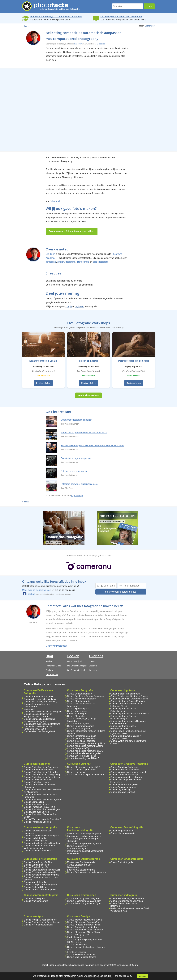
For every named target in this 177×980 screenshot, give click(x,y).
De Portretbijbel (74, 661)
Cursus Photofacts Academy (81, 955)
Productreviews (75, 937)
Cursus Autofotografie (35, 898)
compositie (51, 262)
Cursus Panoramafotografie (81, 726)
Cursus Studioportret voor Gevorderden (80, 866)
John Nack (55, 201)
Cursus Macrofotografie (35, 841)
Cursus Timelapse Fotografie (81, 741)
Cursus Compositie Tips (79, 748)
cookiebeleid (125, 976)
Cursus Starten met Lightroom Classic (129, 696)
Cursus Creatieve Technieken (125, 767)
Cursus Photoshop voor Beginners (41, 767)
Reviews (50, 661)
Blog (49, 656)
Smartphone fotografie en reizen (76, 420)
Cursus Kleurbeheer (77, 716)
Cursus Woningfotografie (36, 901)
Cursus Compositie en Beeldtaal (40, 719)
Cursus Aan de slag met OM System (85, 746)
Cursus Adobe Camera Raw (38, 780)
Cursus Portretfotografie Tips (38, 862)
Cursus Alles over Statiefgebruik (40, 731)
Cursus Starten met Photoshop (39, 770)
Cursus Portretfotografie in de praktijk (42, 870)
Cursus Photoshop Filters (36, 804)
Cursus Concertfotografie (79, 694)
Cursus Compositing (34, 802)
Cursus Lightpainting (120, 790)
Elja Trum (78, 44)
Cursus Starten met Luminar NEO (84, 767)
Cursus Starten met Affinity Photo (83, 932)
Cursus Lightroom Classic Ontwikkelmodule (123, 710)
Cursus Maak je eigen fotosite (82, 957)
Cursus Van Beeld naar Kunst (125, 770)
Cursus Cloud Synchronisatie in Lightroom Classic (126, 737)
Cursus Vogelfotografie (122, 831)
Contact (93, 661)
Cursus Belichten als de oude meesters (86, 872)
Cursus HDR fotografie (78, 724)
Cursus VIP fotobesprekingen (38, 925)
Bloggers (93, 666)
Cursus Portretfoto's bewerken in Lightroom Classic (126, 705)
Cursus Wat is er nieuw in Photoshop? (43, 819)
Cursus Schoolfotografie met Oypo (84, 903)
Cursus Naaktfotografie (35, 882)
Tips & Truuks (52, 675)
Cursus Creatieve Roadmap (124, 775)
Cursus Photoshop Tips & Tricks (40, 807)
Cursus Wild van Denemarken (39, 851)
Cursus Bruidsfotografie (122, 862)
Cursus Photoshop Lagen (36, 782)
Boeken (49, 670)
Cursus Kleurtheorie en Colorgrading (42, 775)
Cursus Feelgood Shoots (36, 887)
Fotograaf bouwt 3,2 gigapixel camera (79, 484)
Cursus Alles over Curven (36, 812)
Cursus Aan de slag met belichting (41, 702)
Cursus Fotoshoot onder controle (40, 872)
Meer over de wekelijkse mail (36, 590)
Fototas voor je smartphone (74, 471)
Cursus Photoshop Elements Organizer (43, 799)
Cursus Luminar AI (76, 772)
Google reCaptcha (66, 594)
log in (69, 306)
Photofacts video (53, 666)
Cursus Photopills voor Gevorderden (42, 922)
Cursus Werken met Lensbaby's (126, 777)
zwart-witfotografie (66, 262)
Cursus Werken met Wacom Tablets (85, 920)
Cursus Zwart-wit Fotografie (124, 785)
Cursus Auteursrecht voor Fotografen (85, 930)
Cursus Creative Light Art (123, 792)
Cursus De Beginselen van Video (127, 901)
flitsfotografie (83, 262)
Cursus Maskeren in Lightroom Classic (129, 699)
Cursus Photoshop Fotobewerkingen (42, 809)
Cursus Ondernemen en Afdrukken (84, 901)
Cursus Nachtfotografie (78, 729)
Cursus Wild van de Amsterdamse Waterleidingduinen (41, 847)
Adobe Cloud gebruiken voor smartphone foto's (84, 433)
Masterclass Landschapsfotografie (84, 834)
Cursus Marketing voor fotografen (83, 898)
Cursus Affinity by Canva (79, 935)
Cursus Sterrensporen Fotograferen (85, 844)
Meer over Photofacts (56, 646)
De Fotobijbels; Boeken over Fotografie (121, 17)
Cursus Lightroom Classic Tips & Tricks (130, 714)
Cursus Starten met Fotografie (39, 697)
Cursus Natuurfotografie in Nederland (42, 843)
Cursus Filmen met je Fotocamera (127, 898)
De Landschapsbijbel (77, 666)
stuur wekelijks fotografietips (121, 592)
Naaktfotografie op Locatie (43, 361)
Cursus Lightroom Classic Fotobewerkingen (123, 717)
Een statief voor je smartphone (76, 458)
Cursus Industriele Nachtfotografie (84, 753)
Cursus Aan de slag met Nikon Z (83, 758)
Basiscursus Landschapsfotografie (84, 836)
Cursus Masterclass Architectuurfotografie (78, 712)
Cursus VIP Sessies (77, 945)
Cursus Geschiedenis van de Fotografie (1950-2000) (38, 728)
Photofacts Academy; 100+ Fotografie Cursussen (56, 17)
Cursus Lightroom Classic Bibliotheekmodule (123, 727)
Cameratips (30, 709)
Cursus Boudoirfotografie (36, 867)
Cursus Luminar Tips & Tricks (81, 770)
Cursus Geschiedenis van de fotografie (43, 712)
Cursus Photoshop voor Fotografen (41, 772)
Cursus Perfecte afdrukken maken (84, 925)
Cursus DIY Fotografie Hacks (81, 756)
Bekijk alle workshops (88, 395)
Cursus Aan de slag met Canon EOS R (86, 751)
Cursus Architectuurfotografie (81, 699)
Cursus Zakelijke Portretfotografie (40, 885)
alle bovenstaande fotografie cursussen (85, 965)
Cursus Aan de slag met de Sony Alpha (86, 743)
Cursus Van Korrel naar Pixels (82, 738)
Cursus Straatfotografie (78, 701)
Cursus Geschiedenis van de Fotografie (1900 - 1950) (38, 715)
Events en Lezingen (77, 952)
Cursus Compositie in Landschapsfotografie (78, 847)
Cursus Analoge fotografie (123, 787)
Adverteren (94, 670)
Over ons (96, 656)
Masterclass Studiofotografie (81, 862)
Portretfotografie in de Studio (134, 361)
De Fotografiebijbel (76, 670)
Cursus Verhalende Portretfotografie (42, 875)
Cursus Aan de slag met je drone (83, 927)
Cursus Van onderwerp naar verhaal (128, 772)
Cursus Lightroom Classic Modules (127, 701)
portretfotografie (101, 262)
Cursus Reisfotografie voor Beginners (85, 696)
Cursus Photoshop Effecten (37, 822)
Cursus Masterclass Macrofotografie (42, 836)
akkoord (142, 976)
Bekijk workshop (43, 383)
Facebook (29, 594)
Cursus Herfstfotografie (35, 838)
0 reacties (101, 44)
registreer (80, 306)
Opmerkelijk (150, 26)
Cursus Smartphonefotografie (82, 736)
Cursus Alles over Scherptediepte (40, 699)
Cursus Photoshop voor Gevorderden (42, 777)
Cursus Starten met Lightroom (125, 694)
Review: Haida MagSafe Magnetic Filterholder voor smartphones (92, 445)
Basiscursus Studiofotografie (81, 870)
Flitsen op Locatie (88, 361)
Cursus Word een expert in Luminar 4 (85, 775)
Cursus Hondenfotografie (123, 833)
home (27, 26)
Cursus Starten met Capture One (83, 922)
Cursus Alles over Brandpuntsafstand (42, 724)
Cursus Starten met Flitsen (37, 865)
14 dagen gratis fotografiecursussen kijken (72, 231)
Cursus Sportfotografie (78, 709)
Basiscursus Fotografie (35, 721)
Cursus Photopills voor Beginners (40, 920)
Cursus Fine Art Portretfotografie (40, 890)
